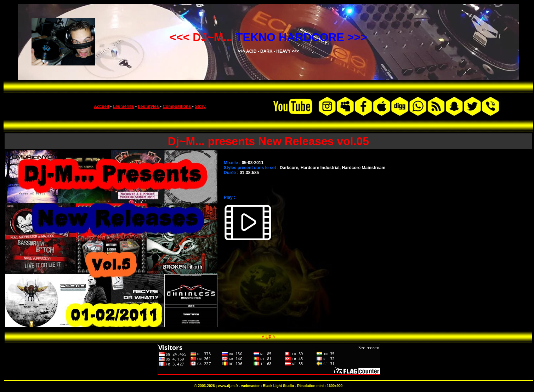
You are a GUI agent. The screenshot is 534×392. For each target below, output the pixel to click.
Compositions (177, 106)
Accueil (101, 106)
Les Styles (148, 106)
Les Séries (124, 106)
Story (200, 106)
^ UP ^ (268, 337)
